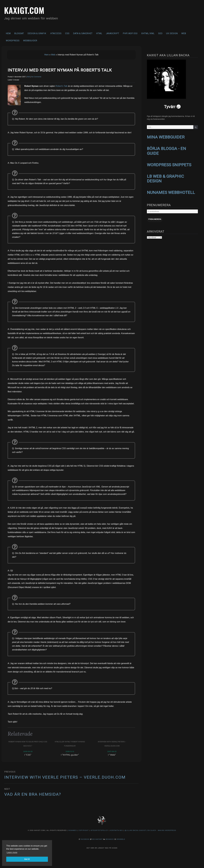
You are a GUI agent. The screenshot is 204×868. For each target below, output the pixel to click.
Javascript (113, 33)
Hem (8, 33)
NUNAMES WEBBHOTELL (171, 192)
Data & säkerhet (83, 33)
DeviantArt (97, 839)
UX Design (172, 33)
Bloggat (19, 33)
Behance (110, 839)
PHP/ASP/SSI (130, 33)
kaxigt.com (25, 10)
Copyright (84, 830)
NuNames (73, 830)
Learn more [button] (12, 852)
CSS (67, 33)
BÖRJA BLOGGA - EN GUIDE (166, 151)
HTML (99, 33)
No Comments (36, 77)
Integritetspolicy (99, 830)
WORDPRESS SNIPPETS (169, 164)
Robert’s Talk (62, 86)
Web (184, 33)
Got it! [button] (27, 859)
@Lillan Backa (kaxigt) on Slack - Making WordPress (150, 830)
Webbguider (30, 41)
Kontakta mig (117, 830)
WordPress (13, 41)
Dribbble (121, 839)
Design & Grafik (37, 33)
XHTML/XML (148, 33)
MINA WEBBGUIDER (166, 137)
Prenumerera (155, 218)
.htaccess (56, 33)
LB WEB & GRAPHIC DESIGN (165, 178)
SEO (160, 33)
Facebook (85, 839)
